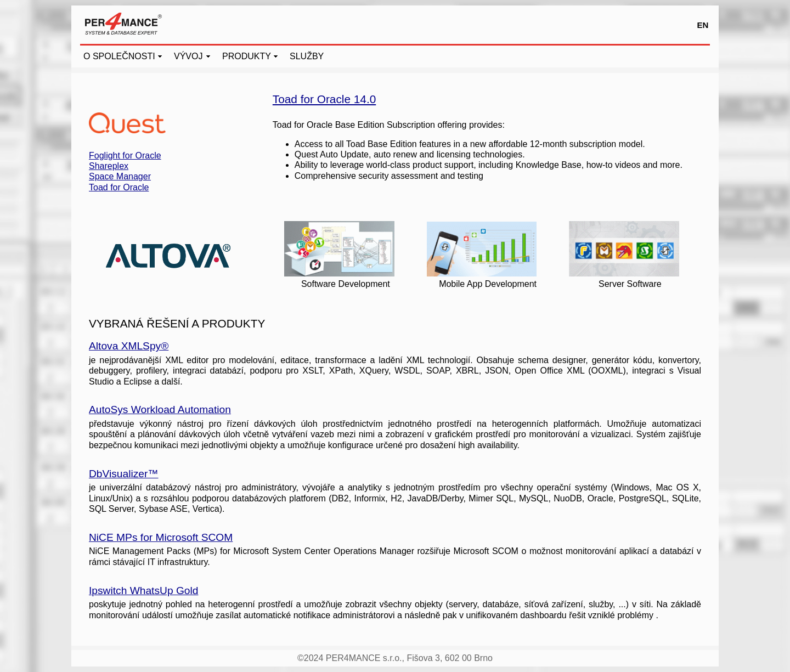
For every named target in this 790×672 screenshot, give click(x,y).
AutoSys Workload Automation (160, 410)
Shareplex (109, 166)
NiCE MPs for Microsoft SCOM (161, 537)
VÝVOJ (188, 56)
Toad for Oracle (119, 187)
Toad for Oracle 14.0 (324, 99)
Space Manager (120, 176)
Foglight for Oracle (125, 156)
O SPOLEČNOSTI (119, 56)
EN (703, 25)
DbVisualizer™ (124, 474)
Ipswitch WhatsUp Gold (143, 591)
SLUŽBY (307, 56)
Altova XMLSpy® (129, 346)
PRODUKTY (247, 56)
